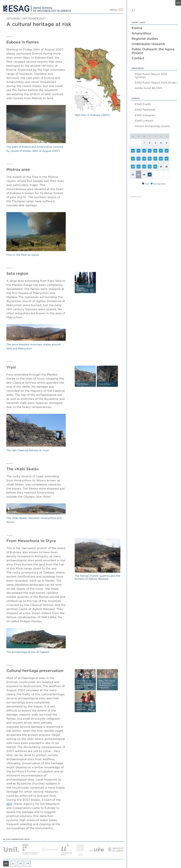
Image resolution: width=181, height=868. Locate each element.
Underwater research (148, 44)
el (13, 864)
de (20, 864)
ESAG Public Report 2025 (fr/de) (156, 82)
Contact (138, 58)
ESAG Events (143, 104)
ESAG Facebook (145, 109)
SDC (9, 804)
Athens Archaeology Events (152, 126)
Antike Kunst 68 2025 (148, 88)
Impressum (136, 197)
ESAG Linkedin (144, 121)
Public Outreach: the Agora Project (153, 51)
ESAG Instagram (145, 115)
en (178, 3)
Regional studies (145, 39)
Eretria (137, 28)
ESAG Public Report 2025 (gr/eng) (151, 76)
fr (28, 864)
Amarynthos (141, 33)
